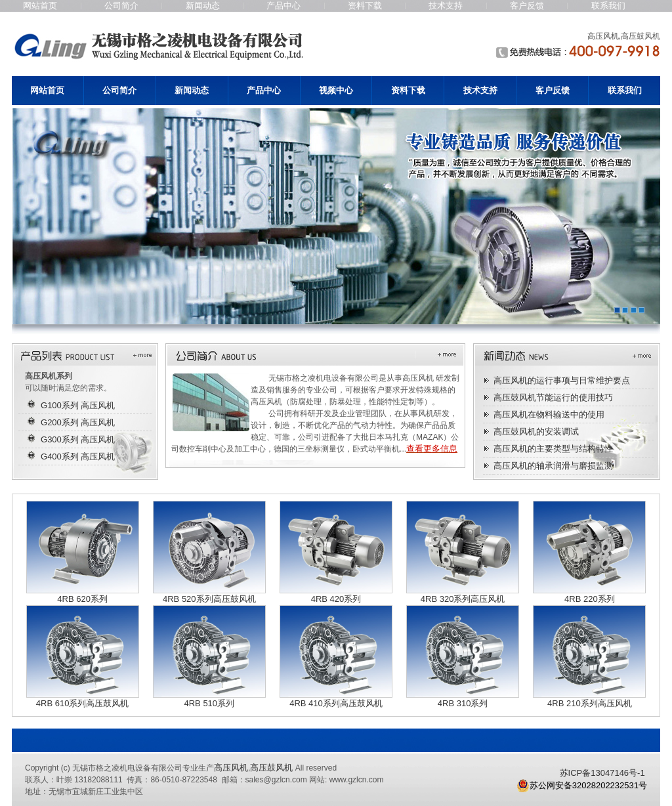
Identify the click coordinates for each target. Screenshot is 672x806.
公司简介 (121, 6)
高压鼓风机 (271, 768)
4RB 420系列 (336, 599)
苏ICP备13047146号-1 (602, 773)
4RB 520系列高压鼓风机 (209, 599)
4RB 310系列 (463, 703)
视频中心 (336, 90)
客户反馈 (527, 6)
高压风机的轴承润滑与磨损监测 (553, 466)
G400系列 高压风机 (78, 456)
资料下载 (365, 6)
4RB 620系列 (82, 599)
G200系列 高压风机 (78, 422)
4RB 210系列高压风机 (590, 703)
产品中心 (283, 6)
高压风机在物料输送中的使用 (549, 414)
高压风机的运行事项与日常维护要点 (562, 380)
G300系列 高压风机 (78, 439)
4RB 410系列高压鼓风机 (336, 703)
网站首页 (40, 6)
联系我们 (608, 6)
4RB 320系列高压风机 (463, 599)
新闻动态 (203, 6)
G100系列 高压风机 (78, 405)
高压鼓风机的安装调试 (536, 432)
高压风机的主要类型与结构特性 (553, 449)
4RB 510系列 (209, 703)
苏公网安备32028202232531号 (582, 786)
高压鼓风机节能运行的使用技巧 (553, 397)
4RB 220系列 (590, 599)
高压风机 (231, 768)
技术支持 (446, 6)
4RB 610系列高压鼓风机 (83, 703)
